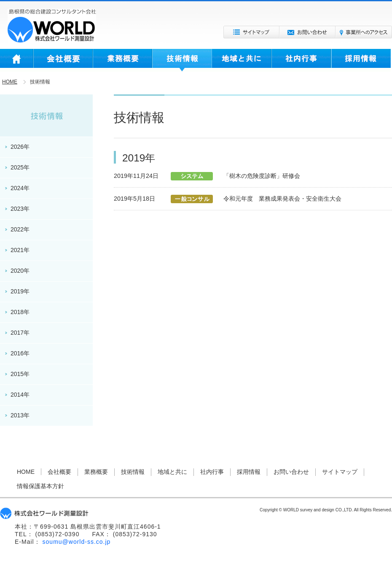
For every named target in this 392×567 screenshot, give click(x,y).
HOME (17, 60)
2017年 (20, 333)
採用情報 (361, 60)
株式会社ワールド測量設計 (52, 26)
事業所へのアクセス (364, 32)
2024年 (20, 188)
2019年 (20, 291)
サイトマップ (251, 32)
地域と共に (242, 60)
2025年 (20, 167)
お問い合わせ (307, 32)
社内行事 (301, 60)
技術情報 (182, 60)
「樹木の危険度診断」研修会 (262, 176)
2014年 (20, 395)
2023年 (20, 209)
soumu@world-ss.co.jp (77, 542)
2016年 (20, 353)
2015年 (20, 374)
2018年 (20, 312)
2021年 (20, 250)
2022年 (20, 229)
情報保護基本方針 (40, 486)
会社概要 (63, 60)
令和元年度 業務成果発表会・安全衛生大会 (282, 199)
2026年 (20, 147)
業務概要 (122, 60)
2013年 (20, 415)
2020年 (20, 271)
